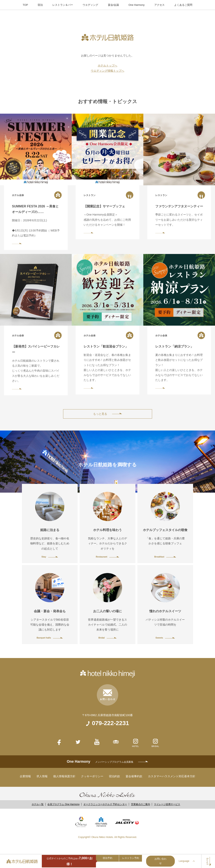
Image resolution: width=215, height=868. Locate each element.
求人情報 (42, 776)
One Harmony (136, 5)
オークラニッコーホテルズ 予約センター (105, 804)
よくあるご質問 (183, 5)
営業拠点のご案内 (141, 804)
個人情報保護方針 (64, 776)
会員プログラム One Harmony (63, 804)
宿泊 (40, 5)
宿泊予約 (107, 858)
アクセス (159, 5)
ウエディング (90, 5)
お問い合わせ (160, 861)
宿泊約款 (114, 776)
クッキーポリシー (92, 776)
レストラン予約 (131, 858)
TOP (25, 5)
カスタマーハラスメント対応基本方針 (172, 776)
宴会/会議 (113, 5)
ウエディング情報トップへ (107, 71)
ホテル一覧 (38, 804)
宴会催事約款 (134, 776)
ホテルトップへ (107, 65)
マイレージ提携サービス (167, 804)
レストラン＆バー (63, 5)
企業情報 (25, 776)
